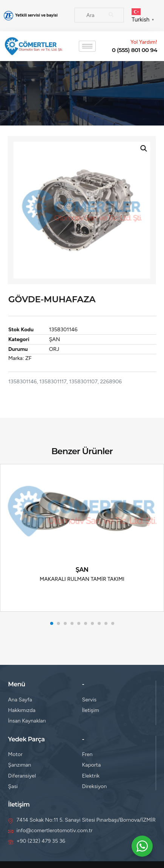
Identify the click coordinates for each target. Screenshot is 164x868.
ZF (35, 358)
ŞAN (61, 339)
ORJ (61, 349)
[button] (137, 148)
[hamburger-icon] (87, 46)
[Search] (111, 15)
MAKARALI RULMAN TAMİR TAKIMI (82, 579)
